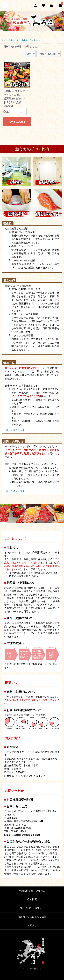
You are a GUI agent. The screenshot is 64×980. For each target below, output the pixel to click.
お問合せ (32, 925)
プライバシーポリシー (32, 908)
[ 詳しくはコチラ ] (14, 430)
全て (4, 40)
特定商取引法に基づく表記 (32, 917)
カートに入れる (17, 122)
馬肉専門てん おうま (36, 969)
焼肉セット (14, 40)
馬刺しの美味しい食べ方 (32, 891)
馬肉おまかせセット (31, 40)
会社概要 (32, 899)
